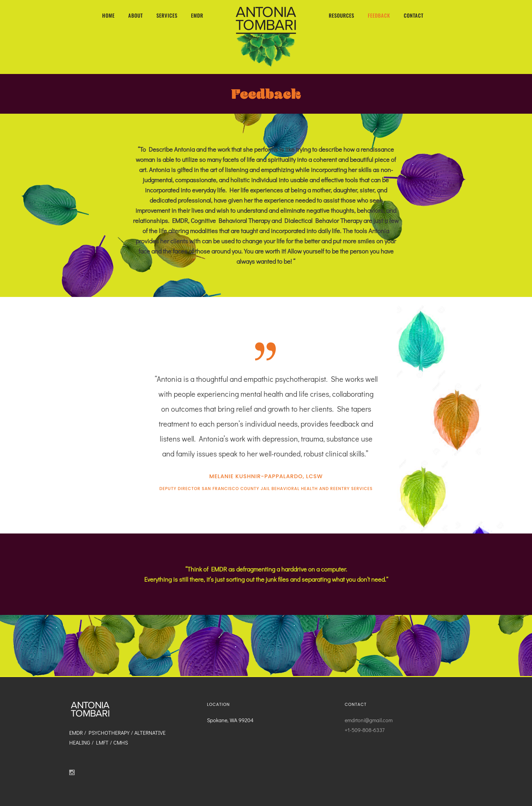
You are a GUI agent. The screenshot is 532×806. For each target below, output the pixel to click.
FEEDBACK (379, 15)
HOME (108, 15)
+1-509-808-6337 (365, 730)
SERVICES (167, 15)
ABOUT (136, 15)
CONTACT (414, 15)
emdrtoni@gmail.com (369, 720)
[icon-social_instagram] (74, 773)
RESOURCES (341, 15)
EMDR (197, 15)
